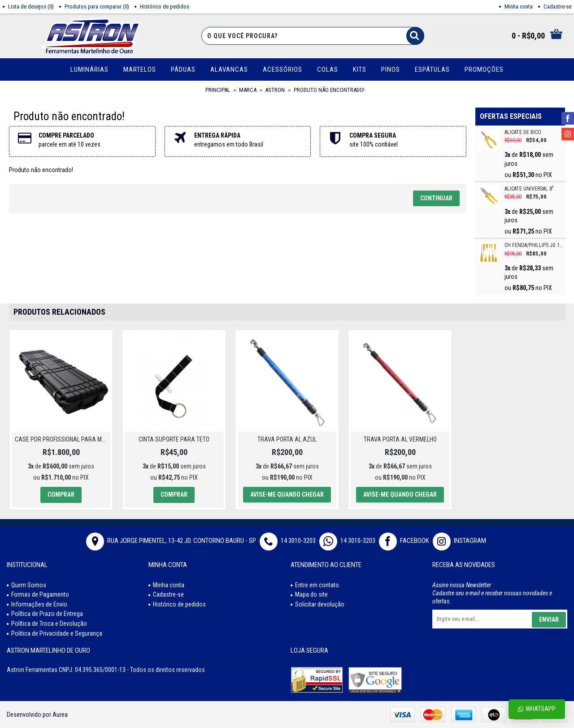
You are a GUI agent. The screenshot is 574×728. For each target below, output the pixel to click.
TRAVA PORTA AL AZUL (287, 439)
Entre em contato (315, 585)
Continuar (436, 198)
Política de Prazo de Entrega (45, 614)
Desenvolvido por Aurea (37, 715)
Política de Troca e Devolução (47, 624)
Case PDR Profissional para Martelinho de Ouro (63, 439)
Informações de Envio (37, 604)
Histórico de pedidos (177, 604)
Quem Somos (26, 585)
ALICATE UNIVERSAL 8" (529, 189)
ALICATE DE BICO (523, 132)
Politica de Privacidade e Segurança (54, 633)
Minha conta (166, 585)
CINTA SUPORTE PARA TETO (174, 439)
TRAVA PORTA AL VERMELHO (400, 439)
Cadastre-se (166, 594)
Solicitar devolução (317, 604)
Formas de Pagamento (38, 594)
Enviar (549, 620)
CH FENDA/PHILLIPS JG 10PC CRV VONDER (534, 245)
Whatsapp (537, 709)
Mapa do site (309, 594)
